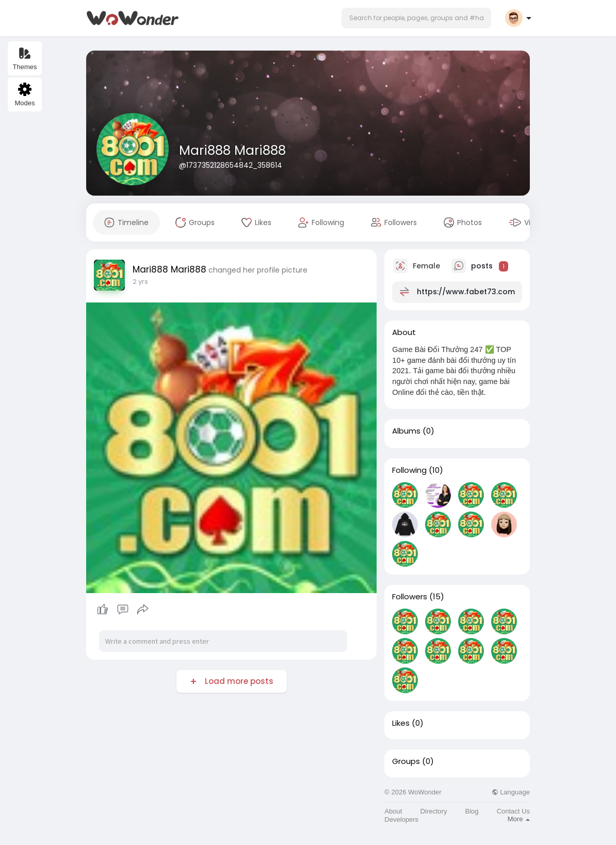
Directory (433, 811)
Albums (406, 431)
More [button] (519, 819)
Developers (401, 819)
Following (409, 470)
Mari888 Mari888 (232, 150)
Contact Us (513, 811)
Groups (406, 761)
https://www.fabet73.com (466, 292)
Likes (401, 723)
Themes (25, 59)
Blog (472, 811)
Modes (25, 95)
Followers (410, 597)
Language (511, 792)
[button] (416, 18)
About (393, 811)
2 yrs (140, 282)
